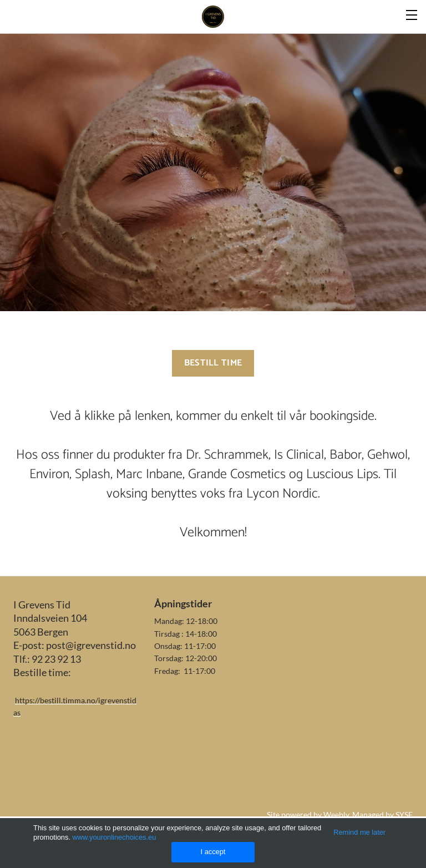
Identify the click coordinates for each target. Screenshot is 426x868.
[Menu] (412, 14)
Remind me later (359, 832)
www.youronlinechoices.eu (115, 837)
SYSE (404, 814)
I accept (213, 852)
